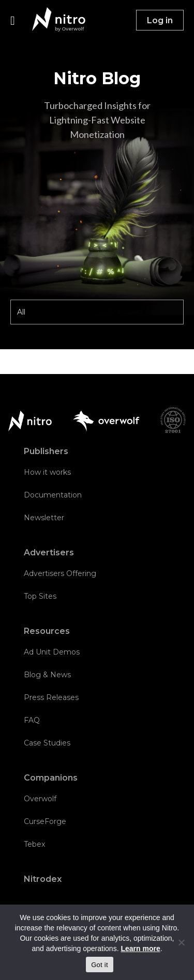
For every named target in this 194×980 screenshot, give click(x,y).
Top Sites (40, 596)
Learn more (140, 948)
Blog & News (47, 675)
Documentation (53, 495)
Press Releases (51, 697)
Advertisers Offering (60, 573)
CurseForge (45, 821)
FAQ (32, 720)
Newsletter (44, 518)
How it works (47, 472)
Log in (160, 20)
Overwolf (40, 799)
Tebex (34, 844)
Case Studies (47, 743)
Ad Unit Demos (52, 652)
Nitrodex (43, 879)
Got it (100, 965)
